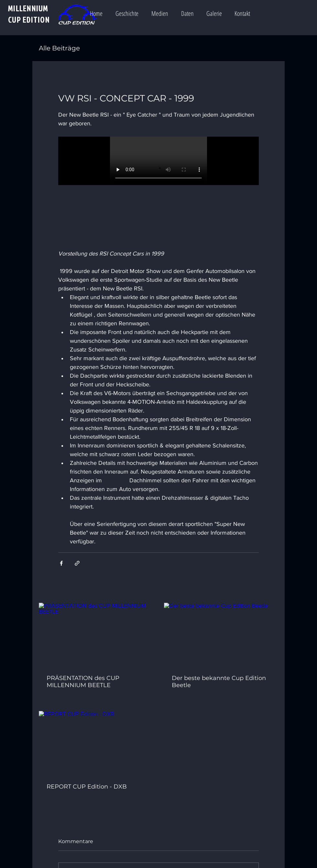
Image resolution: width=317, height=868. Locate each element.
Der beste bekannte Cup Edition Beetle (219, 682)
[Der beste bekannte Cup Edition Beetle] (221, 635)
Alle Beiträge (59, 48)
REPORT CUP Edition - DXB (87, 787)
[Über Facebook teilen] (61, 563)
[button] (164, 11)
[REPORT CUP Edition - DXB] (96, 743)
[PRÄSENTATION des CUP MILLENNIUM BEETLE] (96, 635)
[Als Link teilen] (77, 563)
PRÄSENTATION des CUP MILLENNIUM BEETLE (83, 682)
